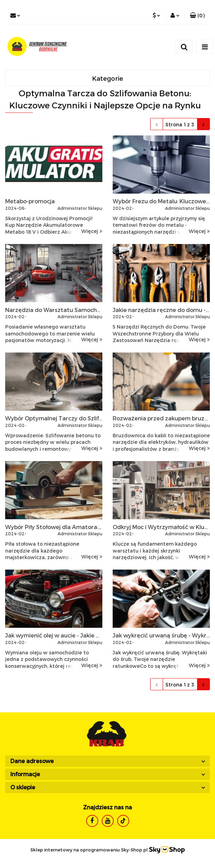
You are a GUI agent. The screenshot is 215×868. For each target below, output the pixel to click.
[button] (197, 16)
